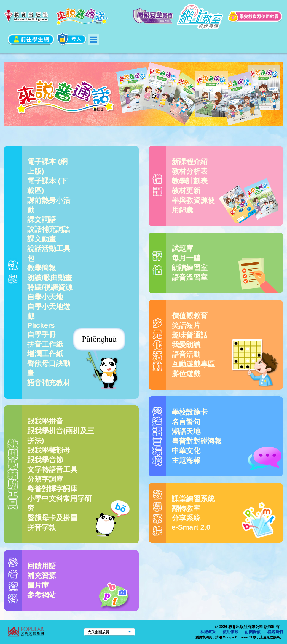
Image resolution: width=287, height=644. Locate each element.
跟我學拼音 (45, 421)
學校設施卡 (190, 412)
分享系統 (186, 518)
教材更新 (186, 191)
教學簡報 (42, 268)
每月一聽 (186, 258)
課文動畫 (42, 239)
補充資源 (42, 576)
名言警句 (186, 422)
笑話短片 (186, 325)
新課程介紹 (190, 162)
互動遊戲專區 (193, 364)
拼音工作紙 (45, 344)
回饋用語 (42, 566)
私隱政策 (208, 632)
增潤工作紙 (45, 354)
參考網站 (42, 595)
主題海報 (186, 460)
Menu (94, 39)
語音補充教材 (49, 383)
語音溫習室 (190, 277)
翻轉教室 (186, 508)
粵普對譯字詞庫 (52, 489)
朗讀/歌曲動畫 (50, 278)
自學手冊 (42, 334)
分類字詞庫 (45, 479)
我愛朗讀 (186, 345)
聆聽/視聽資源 (50, 287)
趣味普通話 (190, 335)
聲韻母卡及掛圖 (52, 518)
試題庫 (183, 248)
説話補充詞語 (49, 229)
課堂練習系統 (193, 499)
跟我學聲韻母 (49, 450)
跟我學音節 (45, 460)
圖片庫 (38, 585)
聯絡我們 (275, 632)
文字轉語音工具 (52, 469)
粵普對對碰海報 (197, 441)
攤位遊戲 (186, 374)
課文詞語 (42, 220)
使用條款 (230, 632)
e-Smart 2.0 (191, 527)
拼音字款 (42, 527)
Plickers (41, 325)
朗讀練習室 (190, 268)
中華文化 (186, 451)
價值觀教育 (190, 316)
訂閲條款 (253, 632)
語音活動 (186, 354)
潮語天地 (186, 431)
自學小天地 (45, 297)
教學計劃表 (190, 181)
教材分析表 (190, 171)
